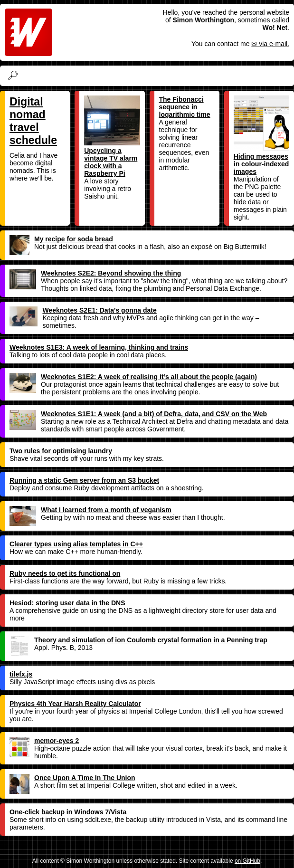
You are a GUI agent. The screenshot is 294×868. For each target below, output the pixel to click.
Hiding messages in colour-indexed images (261, 135)
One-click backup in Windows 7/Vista (68, 812)
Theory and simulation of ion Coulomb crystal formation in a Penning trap (138, 640)
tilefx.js (21, 674)
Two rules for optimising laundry (61, 451)
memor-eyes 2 (44, 741)
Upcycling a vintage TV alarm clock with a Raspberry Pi (112, 136)
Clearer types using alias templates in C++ (76, 544)
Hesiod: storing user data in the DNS (67, 603)
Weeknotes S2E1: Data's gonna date (83, 310)
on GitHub (247, 861)
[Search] (154, 76)
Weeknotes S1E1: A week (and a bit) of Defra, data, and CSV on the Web (138, 414)
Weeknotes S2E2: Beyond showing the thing (95, 273)
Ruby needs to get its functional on (65, 573)
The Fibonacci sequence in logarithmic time (185, 107)
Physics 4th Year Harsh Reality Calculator (75, 704)
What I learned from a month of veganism (90, 510)
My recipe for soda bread (61, 239)
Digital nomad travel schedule (33, 121)
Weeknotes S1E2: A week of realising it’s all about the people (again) (133, 377)
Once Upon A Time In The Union (72, 778)
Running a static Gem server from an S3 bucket (84, 480)
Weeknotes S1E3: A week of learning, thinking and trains (99, 347)
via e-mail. (274, 44)
